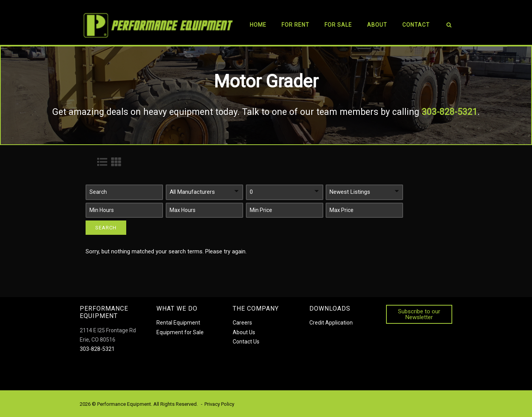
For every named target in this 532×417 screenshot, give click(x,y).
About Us (244, 332)
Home (258, 25)
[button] (124, 192)
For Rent (295, 25)
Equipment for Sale (180, 332)
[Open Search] (449, 26)
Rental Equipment (178, 323)
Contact (416, 25)
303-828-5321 (97, 349)
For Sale (338, 25)
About (377, 25)
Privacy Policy (219, 404)
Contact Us (246, 342)
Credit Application (331, 323)
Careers (242, 323)
